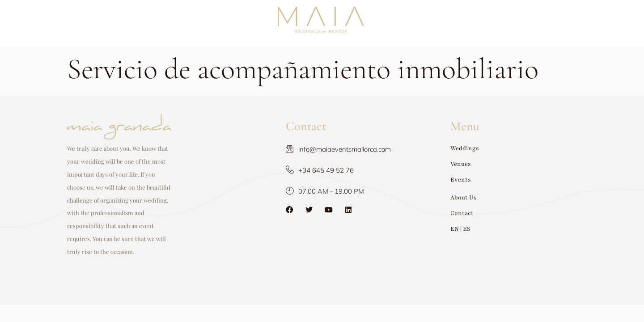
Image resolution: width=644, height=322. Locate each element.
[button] (514, 149)
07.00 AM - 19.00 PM (285, 191)
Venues (156, 23)
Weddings (100, 23)
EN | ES (558, 23)
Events (206, 23)
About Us (450, 23)
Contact (507, 23)
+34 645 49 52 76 (280, 170)
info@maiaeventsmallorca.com (299, 149)
